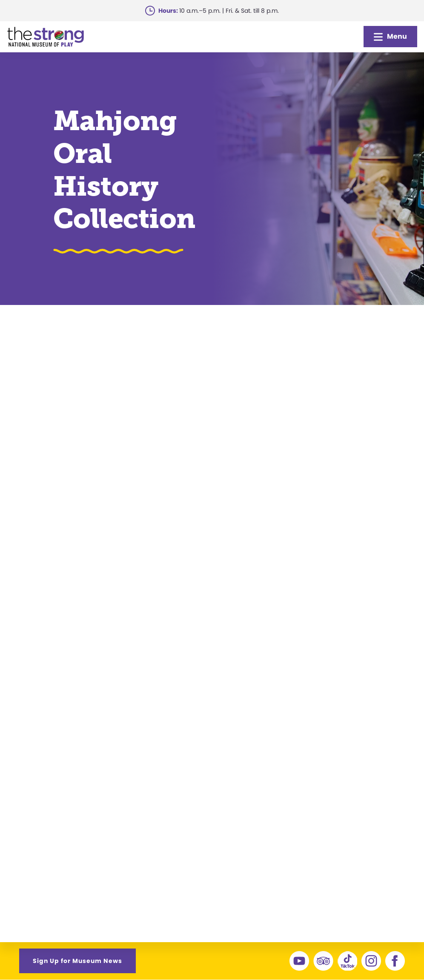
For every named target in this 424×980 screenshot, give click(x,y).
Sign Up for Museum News (77, 961)
